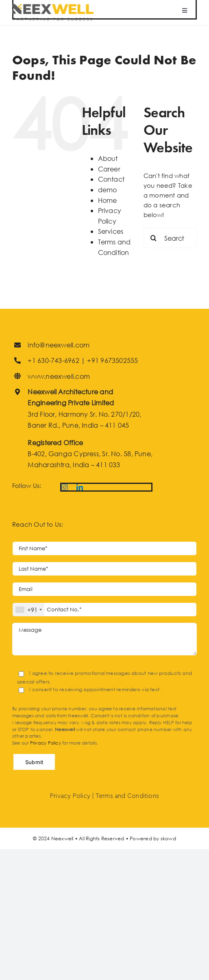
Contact (111, 179)
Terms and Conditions (127, 796)
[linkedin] (80, 487)
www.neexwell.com (59, 376)
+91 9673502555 (112, 360)
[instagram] (65, 487)
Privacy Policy (46, 743)
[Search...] (170, 238)
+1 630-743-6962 (53, 360)
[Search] (154, 238)
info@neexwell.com (59, 345)
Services (111, 231)
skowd (168, 838)
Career (109, 169)
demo (108, 190)
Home (108, 200)
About (108, 158)
